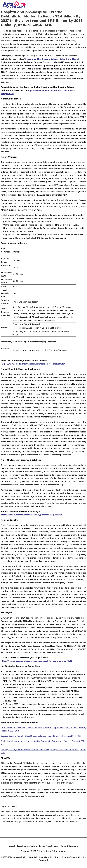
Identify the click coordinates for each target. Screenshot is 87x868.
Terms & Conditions (69, 846)
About (12, 846)
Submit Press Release (49, 846)
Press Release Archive (27, 846)
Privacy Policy (51, 851)
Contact (63, 851)
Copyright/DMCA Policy (31, 851)
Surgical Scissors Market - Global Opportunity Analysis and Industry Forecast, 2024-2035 (41, 736)
